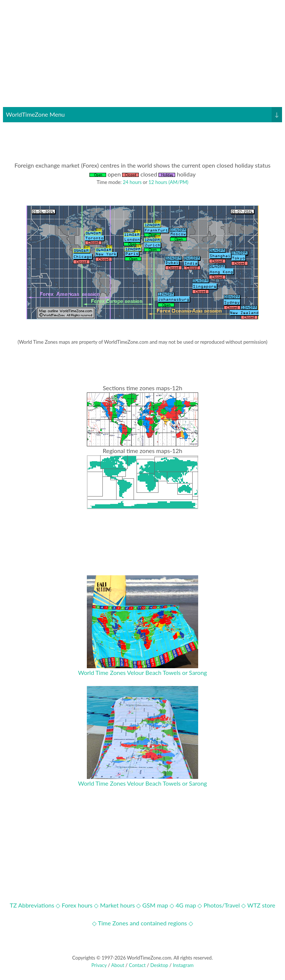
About (117, 965)
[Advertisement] (142, 55)
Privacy (99, 965)
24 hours (132, 182)
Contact (137, 965)
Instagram (183, 965)
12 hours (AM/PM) (168, 182)
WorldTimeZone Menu (144, 114)
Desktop (159, 965)
